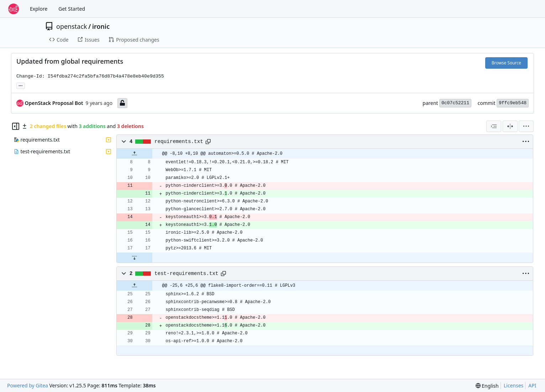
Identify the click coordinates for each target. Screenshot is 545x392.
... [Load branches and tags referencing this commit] (21, 85)
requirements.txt (179, 142)
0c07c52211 (455, 103)
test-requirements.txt (186, 274)
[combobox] (494, 126)
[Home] (14, 9)
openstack (72, 26)
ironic (101, 26)
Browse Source (506, 63)
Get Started (72, 9)
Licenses (514, 385)
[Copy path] (208, 142)
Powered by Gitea (28, 385)
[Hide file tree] (16, 126)
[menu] (526, 126)
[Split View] (510, 126)
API (532, 385)
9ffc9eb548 (513, 103)
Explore (39, 9)
